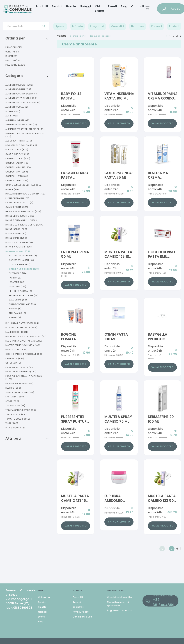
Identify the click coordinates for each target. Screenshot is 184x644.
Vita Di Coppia (16, 428)
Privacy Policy (80, 612)
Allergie (13, 111)
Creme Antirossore (24, 269)
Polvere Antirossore (24, 295)
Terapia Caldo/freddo (21, 410)
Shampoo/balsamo (22, 304)
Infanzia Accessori (20, 242)
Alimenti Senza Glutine (22, 98)
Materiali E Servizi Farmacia (24, 341)
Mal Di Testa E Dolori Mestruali (26, 336)
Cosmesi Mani (17, 172)
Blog (124, 6)
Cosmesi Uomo (17, 176)
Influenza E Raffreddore (23, 323)
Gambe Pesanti (17, 207)
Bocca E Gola (17, 150)
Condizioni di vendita (119, 597)
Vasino (15, 317)
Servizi (57, 6)
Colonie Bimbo (20, 264)
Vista (12, 423)
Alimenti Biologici (19, 85)
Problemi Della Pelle (20, 367)
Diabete (13, 189)
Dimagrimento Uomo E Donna (26, 194)
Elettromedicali (17, 198)
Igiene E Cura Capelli (21, 220)
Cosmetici (118, 26)
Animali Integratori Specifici (26, 129)
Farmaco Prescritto (19, 203)
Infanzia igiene (78, 36)
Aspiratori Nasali (21, 260)
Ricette (71, 6)
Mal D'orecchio (17, 332)
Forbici (15, 278)
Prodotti (42, 6)
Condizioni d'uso (82, 617)
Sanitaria (15, 397)
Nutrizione (138, 26)
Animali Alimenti (17, 120)
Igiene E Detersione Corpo (24, 225)
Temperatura (15, 406)
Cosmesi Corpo (18, 158)
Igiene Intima (16, 229)
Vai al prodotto (76, 123)
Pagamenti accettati (120, 610)
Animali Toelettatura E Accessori (25, 135)
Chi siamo (99, 9)
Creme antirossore (100, 36)
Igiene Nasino (16, 234)
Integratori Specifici (21, 327)
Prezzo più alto (14, 61)
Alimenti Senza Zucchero (23, 103)
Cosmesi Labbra (17, 163)
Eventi (112, 6)
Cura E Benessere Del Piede (24, 185)
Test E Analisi (16, 414)
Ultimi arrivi (12, 52)
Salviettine (18, 300)
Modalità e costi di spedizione (118, 604)
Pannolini (18, 287)
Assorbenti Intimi (19, 141)
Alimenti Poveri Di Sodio (21, 94)
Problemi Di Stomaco (21, 372)
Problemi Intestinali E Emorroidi (24, 378)
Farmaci (157, 26)
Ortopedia (14, 363)
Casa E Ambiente (18, 154)
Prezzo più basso (15, 65)
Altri (12, 116)
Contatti (137, 6)
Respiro (13, 388)
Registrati (78, 607)
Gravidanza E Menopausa (23, 211)
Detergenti (18, 273)
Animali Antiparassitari (21, 125)
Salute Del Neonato (20, 392)
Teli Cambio (18, 313)
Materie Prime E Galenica (23, 345)
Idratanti (17, 282)
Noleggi (85, 6)
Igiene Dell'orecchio (20, 216)
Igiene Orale (16, 238)
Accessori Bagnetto (23, 256)
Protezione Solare (19, 384)
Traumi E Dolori (18, 419)
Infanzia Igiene (18, 251)
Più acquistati (14, 47)
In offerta (11, 56)
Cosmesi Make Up (19, 167)
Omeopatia (15, 358)
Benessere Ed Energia (21, 145)
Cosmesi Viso (17, 181)
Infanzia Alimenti (19, 247)
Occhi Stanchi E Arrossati (25, 354)
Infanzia (78, 26)
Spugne (15, 309)
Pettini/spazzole (20, 291)
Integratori (97, 26)
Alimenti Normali (18, 89)
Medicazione (16, 350)
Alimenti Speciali (18, 107)
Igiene (60, 26)
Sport (12, 401)
